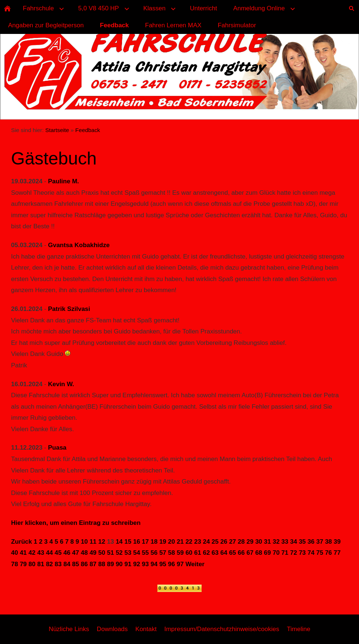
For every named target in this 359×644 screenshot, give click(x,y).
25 (215, 542)
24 (206, 542)
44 (50, 553)
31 (267, 542)
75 (320, 553)
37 (320, 542)
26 (224, 542)
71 (285, 553)
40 (15, 553)
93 (145, 564)
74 (311, 553)
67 (250, 553)
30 (259, 542)
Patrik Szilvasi (69, 309)
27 (232, 542)
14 (119, 542)
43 (41, 553)
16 (137, 542)
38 (329, 542)
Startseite (57, 130)
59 (180, 553)
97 (180, 564)
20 (172, 542)
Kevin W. (61, 384)
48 (84, 553)
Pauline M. (63, 181)
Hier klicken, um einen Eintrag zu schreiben (76, 523)
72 (294, 553)
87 (93, 564)
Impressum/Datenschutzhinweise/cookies (222, 629)
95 (163, 564)
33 (285, 542)
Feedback (88, 130)
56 (154, 553)
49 (93, 553)
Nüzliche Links (69, 629)
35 (302, 542)
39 (337, 542)
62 (206, 553)
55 (145, 553)
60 (189, 553)
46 (67, 553)
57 (163, 553)
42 (32, 553)
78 (15, 564)
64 (224, 553)
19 (163, 542)
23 (198, 542)
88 (102, 564)
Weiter (195, 564)
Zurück (22, 542)
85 (76, 564)
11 (93, 542)
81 (41, 564)
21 (180, 542)
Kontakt (146, 629)
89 (110, 564)
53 (128, 553)
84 (67, 564)
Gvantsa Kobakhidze (79, 245)
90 (119, 564)
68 (259, 553)
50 (102, 553)
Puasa (57, 448)
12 (102, 542)
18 (154, 542)
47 (76, 553)
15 (128, 542)
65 (232, 553)
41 (23, 553)
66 (241, 553)
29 (250, 542)
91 (128, 564)
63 (215, 553)
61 (198, 553)
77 (337, 553)
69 (267, 553)
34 (294, 542)
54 (137, 553)
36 (311, 542)
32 (276, 542)
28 (241, 542)
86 (84, 564)
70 (276, 553)
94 (154, 564)
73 (302, 553)
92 (137, 564)
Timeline (299, 629)
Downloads (112, 629)
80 (32, 564)
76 (329, 553)
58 (172, 553)
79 (23, 564)
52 (119, 553)
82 (50, 564)
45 (58, 553)
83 (58, 564)
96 (172, 564)
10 (84, 542)
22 (189, 542)
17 (145, 542)
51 (110, 553)
